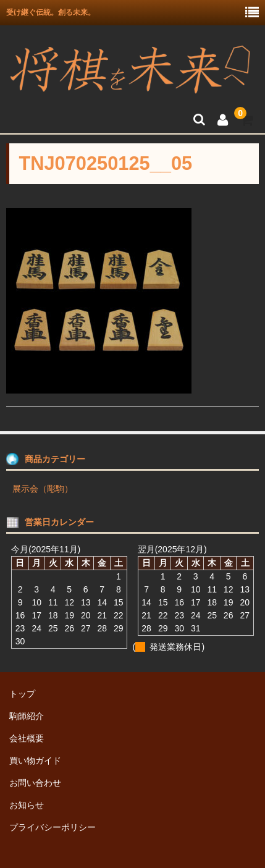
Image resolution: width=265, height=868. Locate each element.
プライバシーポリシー (53, 827)
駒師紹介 (27, 716)
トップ (22, 694)
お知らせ (27, 805)
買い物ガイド (35, 761)
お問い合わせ (35, 783)
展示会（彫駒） (43, 489)
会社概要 (27, 738)
